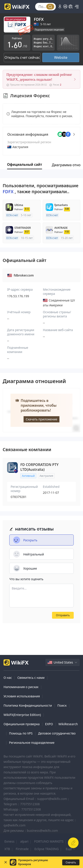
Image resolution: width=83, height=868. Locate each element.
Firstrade (22, 849)
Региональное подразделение (32, 743)
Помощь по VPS (21, 733)
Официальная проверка (22, 724)
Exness (9, 841)
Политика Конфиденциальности (28, 705)
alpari (24, 841)
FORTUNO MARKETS (49, 841)
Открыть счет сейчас (22, 57)
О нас (8, 678)
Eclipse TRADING (46, 849)
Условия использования (22, 696)
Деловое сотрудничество (57, 733)
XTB (7, 849)
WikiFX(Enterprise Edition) (22, 715)
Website (61, 57)
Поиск (62, 705)
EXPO (49, 724)
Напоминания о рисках (21, 687)
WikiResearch (68, 724)
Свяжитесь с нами (31, 678)
